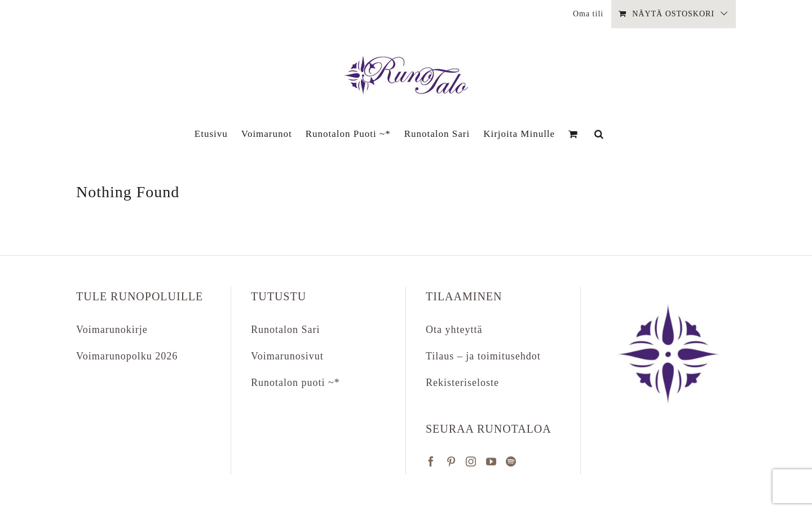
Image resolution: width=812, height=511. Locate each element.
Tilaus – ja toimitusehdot (483, 356)
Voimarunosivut (287, 356)
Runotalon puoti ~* (295, 383)
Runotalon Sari (286, 330)
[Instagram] (471, 461)
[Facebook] (431, 461)
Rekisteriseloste (462, 383)
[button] (599, 134)
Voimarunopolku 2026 (127, 356)
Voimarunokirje (112, 330)
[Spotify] (511, 461)
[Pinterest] (451, 461)
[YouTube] (491, 461)
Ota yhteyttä (454, 330)
